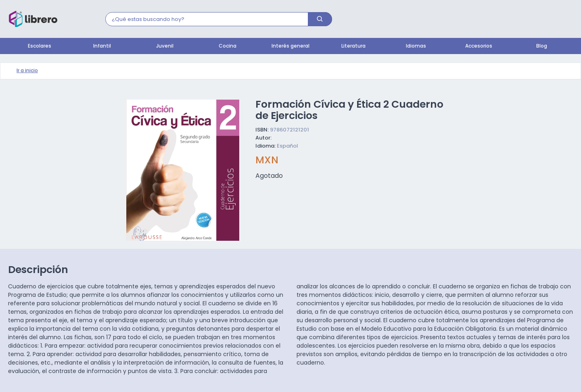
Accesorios (479, 46)
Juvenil (165, 46)
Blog (542, 46)
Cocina (228, 46)
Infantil (102, 46)
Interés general (290, 46)
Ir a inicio (27, 71)
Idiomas (416, 46)
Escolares (40, 46)
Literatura (353, 46)
